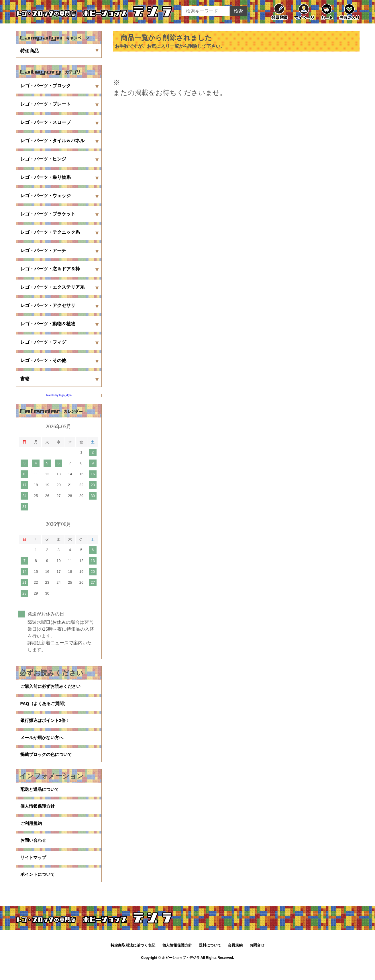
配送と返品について (41, 796)
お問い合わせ (34, 851)
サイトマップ (34, 870)
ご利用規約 (32, 833)
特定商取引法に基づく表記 (133, 959)
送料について (210, 959)
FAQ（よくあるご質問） (46, 705)
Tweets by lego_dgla (59, 395)
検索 (238, 11)
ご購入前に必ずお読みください (52, 687)
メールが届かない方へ (43, 742)
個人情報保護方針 (39, 815)
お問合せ (257, 959)
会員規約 (235, 959)
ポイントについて (39, 888)
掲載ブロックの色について (48, 760)
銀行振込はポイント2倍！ (47, 724)
